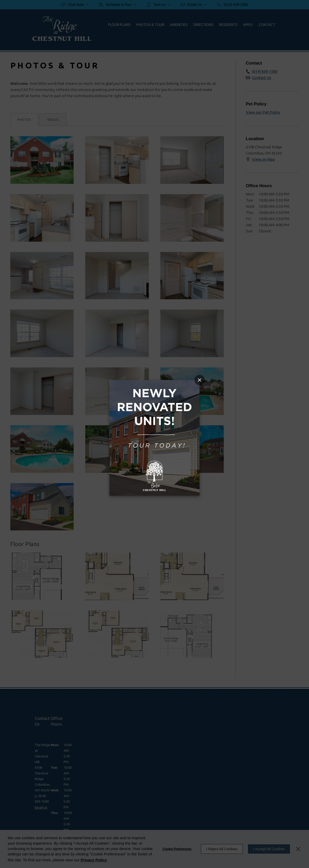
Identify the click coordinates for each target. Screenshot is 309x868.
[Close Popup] (200, 380)
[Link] (154, 383)
